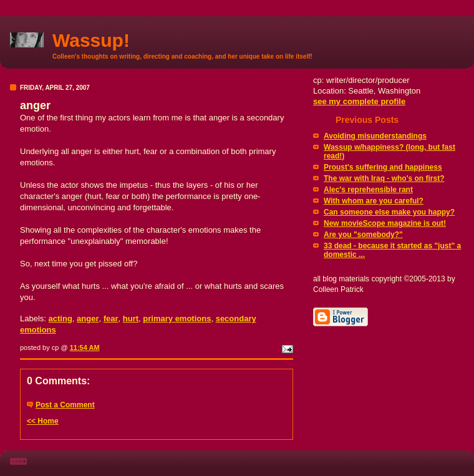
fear (111, 318)
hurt (131, 318)
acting (60, 318)
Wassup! (91, 40)
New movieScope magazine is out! (385, 223)
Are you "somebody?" (363, 235)
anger (88, 318)
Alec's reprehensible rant (368, 190)
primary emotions (177, 318)
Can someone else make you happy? (389, 212)
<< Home (43, 421)
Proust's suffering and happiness (383, 167)
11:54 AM (85, 347)
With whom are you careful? (374, 201)
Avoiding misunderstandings (375, 136)
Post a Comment (65, 405)
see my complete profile (359, 101)
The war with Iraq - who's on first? (384, 178)
